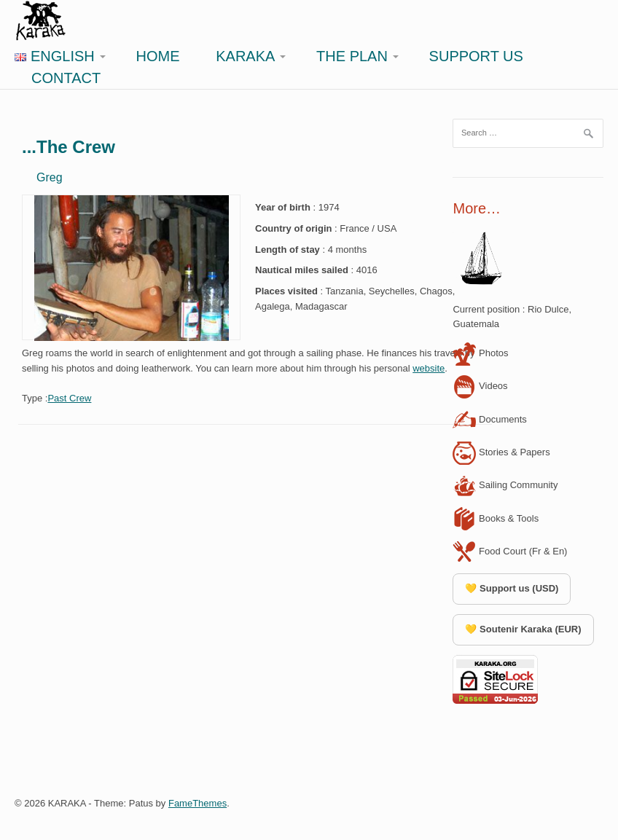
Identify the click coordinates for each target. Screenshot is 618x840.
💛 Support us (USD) (512, 588)
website (429, 368)
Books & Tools (496, 518)
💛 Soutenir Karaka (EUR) (523, 629)
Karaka (245, 56)
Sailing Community (505, 485)
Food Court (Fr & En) (510, 551)
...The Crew (69, 147)
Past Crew (69, 398)
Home (158, 56)
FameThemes (197, 803)
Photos (480, 353)
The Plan (352, 56)
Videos (480, 386)
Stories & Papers (501, 452)
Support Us (476, 56)
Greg (50, 177)
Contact (66, 78)
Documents (489, 419)
